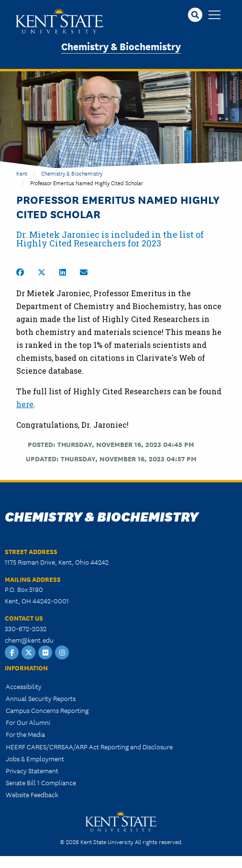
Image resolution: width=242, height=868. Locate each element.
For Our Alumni (28, 722)
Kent (22, 173)
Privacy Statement (32, 770)
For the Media (25, 734)
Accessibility (24, 686)
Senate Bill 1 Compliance (41, 782)
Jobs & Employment (35, 758)
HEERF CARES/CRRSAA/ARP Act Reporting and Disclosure (89, 746)
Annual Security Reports (41, 698)
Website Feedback (32, 794)
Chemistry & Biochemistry (121, 46)
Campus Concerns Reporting (47, 710)
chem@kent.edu (29, 640)
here (25, 404)
